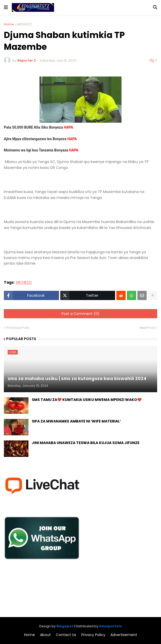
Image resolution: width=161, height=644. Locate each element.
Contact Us (66, 635)
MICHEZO (25, 24)
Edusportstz (111, 626)
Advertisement (124, 635)
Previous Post (18, 328)
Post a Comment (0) (80, 314)
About (45, 635)
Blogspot (65, 626)
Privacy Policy (93, 635)
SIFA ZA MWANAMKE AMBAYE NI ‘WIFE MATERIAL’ (76, 421)
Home (9, 24)
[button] (6, 7)
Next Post (147, 328)
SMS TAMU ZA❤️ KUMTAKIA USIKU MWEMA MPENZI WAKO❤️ (87, 400)
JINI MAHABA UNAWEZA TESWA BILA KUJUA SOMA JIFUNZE (86, 443)
